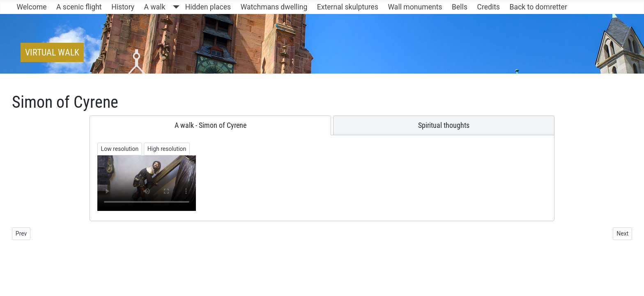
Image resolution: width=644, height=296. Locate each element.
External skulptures (348, 7)
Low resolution (120, 149)
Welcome (32, 7)
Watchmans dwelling (274, 7)
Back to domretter (538, 7)
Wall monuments (415, 7)
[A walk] (174, 7)
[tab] (210, 125)
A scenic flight (79, 7)
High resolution (167, 149)
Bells (460, 7)
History (123, 7)
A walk (155, 7)
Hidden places (208, 7)
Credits (488, 7)
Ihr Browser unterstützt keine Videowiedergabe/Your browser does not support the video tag (147, 183)
